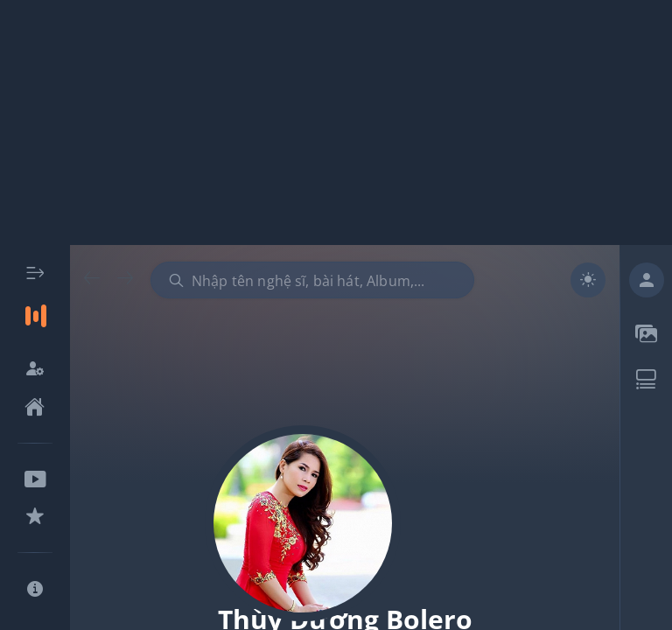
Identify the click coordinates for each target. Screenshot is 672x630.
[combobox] (312, 280)
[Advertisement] (336, 122)
